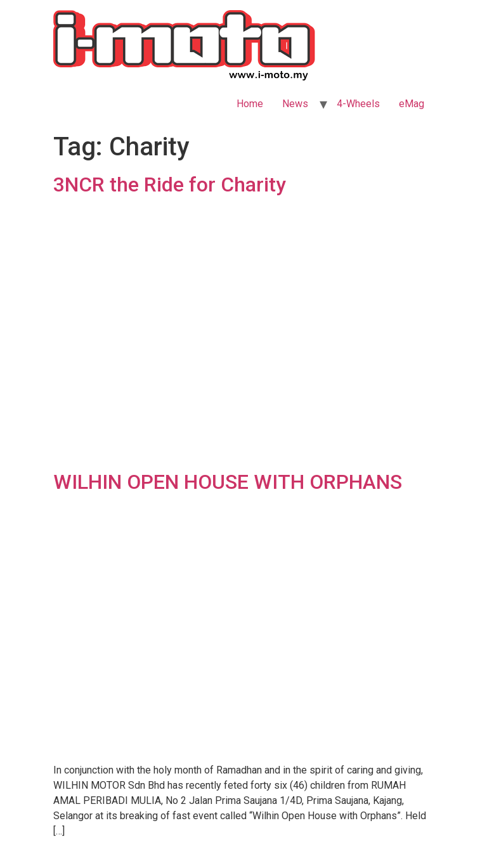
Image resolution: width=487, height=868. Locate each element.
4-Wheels (358, 104)
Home (250, 104)
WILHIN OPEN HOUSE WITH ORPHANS (228, 482)
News (295, 104)
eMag (412, 104)
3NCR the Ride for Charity (170, 185)
